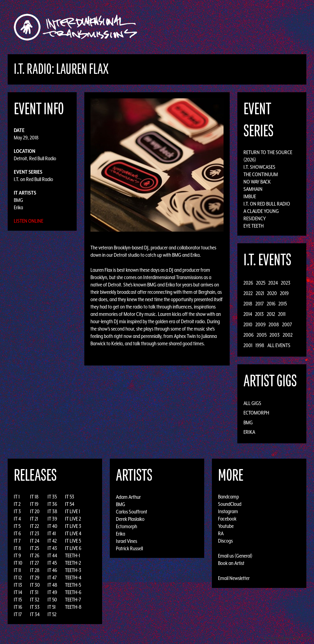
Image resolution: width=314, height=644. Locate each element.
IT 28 (35, 570)
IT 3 (17, 511)
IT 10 (18, 563)
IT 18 (34, 497)
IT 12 (18, 578)
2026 (248, 283)
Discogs (225, 541)
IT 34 (35, 614)
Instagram (228, 511)
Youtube (226, 526)
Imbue (250, 196)
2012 (271, 314)
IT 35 (52, 497)
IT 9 (17, 555)
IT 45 (52, 563)
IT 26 (35, 555)
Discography (178, 27)
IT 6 (17, 533)
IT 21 (34, 519)
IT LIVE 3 (73, 526)
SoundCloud (230, 504)
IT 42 (52, 541)
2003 (275, 335)
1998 (260, 345)
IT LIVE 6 (73, 548)
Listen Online (29, 221)
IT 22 (34, 526)
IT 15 (18, 600)
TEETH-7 (73, 600)
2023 (286, 283)
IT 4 (17, 519)
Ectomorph (256, 413)
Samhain (253, 189)
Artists (207, 27)
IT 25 (34, 548)
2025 (261, 283)
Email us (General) (235, 556)
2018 (248, 304)
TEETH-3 (73, 570)
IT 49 (52, 592)
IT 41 (52, 533)
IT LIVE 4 (73, 533)
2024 (273, 283)
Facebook (227, 519)
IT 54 (70, 504)
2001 (248, 345)
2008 (274, 324)
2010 (248, 324)
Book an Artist (231, 563)
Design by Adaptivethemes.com (287, 638)
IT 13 (18, 585)
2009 (260, 324)
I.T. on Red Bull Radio (33, 179)
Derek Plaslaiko (130, 519)
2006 (249, 335)
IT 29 (35, 578)
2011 (282, 314)
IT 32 (35, 600)
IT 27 (34, 563)
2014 (248, 314)
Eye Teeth (254, 226)
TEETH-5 (73, 585)
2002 (288, 335)
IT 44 (52, 555)
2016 (271, 304)
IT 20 (35, 511)
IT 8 (17, 548)
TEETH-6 (73, 592)
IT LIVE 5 (73, 541)
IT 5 (17, 526)
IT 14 (18, 592)
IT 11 (17, 570)
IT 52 (52, 614)
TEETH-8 (73, 607)
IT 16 (18, 607)
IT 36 (52, 504)
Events (229, 27)
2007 (287, 324)
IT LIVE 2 (73, 519)
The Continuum (261, 174)
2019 (284, 293)
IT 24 (35, 541)
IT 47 (52, 578)
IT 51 (52, 607)
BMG (18, 200)
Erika (18, 207)
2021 (260, 293)
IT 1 (17, 497)
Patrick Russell (129, 548)
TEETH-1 (73, 555)
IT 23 (35, 533)
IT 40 (52, 526)
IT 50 (52, 600)
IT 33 (35, 607)
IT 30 (35, 585)
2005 (262, 335)
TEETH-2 (73, 563)
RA (221, 533)
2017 (260, 304)
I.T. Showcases (259, 167)
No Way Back (257, 182)
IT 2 (17, 504)
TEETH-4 (73, 578)
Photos (268, 27)
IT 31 (34, 592)
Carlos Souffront (132, 511)
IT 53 (70, 497)
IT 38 (52, 511)
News (249, 27)
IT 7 (17, 541)
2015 (283, 304)
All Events (279, 345)
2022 (248, 293)
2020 (272, 293)
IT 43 (52, 548)
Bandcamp (228, 497)
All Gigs (252, 403)
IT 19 (34, 504)
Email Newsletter (234, 578)
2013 (259, 314)
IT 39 (52, 519)
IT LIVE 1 (73, 511)
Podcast (292, 27)
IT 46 (52, 570)
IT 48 (52, 585)
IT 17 (18, 614)
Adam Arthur (128, 497)
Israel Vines (126, 541)
